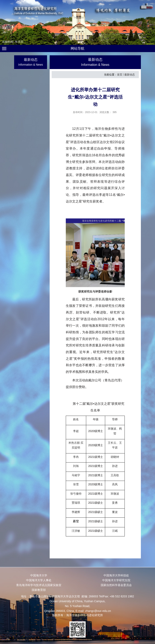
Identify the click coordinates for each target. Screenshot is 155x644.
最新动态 (130, 75)
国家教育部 (39, 590)
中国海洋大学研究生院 (116, 580)
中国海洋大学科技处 (116, 575)
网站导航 (77, 49)
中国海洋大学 (39, 575)
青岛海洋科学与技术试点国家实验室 (39, 585)
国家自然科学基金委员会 (116, 585)
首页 (120, 75)
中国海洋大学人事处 (39, 580)
